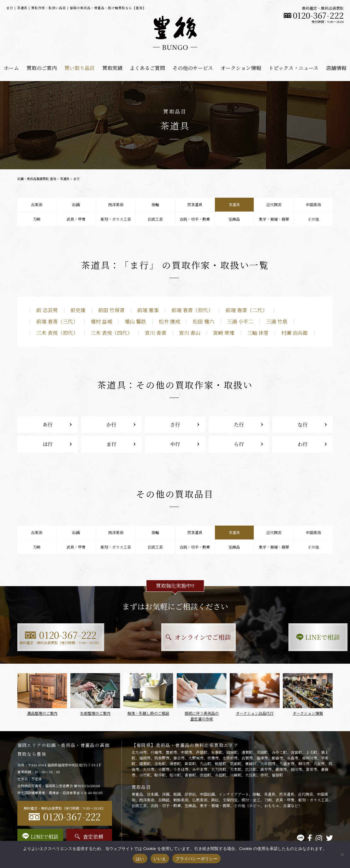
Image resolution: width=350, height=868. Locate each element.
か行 (111, 425)
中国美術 (313, 204)
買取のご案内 (42, 68)
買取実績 (112, 68)
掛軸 (155, 204)
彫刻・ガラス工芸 (116, 219)
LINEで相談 (284, 637)
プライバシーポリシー (196, 859)
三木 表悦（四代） (111, 333)
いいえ (160, 859)
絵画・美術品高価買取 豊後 (37, 179)
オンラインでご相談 (175, 637)
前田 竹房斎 (111, 310)
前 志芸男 (47, 310)
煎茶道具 (195, 204)
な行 (303, 425)
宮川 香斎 (156, 333)
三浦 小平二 (240, 321)
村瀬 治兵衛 (294, 333)
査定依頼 (89, 837)
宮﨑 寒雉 (224, 333)
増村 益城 (101, 321)
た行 (239, 425)
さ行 (175, 425)
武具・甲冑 (76, 219)
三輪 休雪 (258, 333)
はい (140, 859)
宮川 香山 (190, 333)
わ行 (303, 444)
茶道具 (65, 179)
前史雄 (78, 310)
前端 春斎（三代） (57, 321)
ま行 (111, 444)
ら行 (239, 444)
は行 (48, 444)
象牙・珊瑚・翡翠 (274, 219)
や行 (175, 444)
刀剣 (37, 219)
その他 (313, 219)
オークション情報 (241, 68)
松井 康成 (169, 321)
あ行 (48, 425)
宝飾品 (234, 219)
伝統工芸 (155, 219)
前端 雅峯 (148, 310)
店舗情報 (336, 68)
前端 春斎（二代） (246, 310)
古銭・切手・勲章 (195, 219)
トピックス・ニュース (294, 68)
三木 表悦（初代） (57, 333)
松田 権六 (204, 321)
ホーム (11, 68)
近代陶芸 (274, 204)
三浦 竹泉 (277, 321)
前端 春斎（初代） (192, 310)
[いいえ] (342, 854)
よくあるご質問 (147, 68)
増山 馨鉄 (135, 321)
